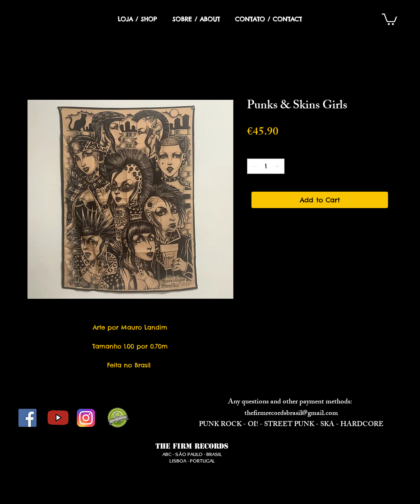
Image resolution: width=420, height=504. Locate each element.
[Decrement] (254, 166)
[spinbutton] (266, 166)
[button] (389, 19)
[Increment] (278, 166)
